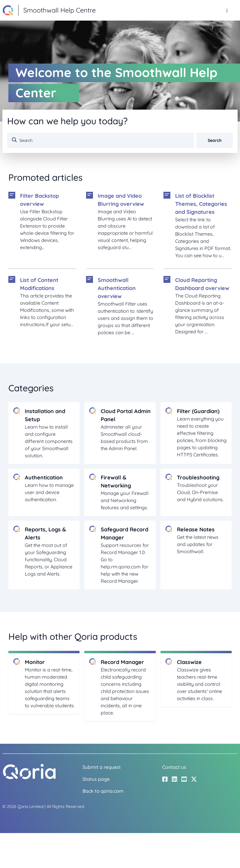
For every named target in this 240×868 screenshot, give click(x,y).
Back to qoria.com (103, 791)
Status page (96, 779)
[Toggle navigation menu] (227, 10)
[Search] (101, 140)
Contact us (174, 767)
